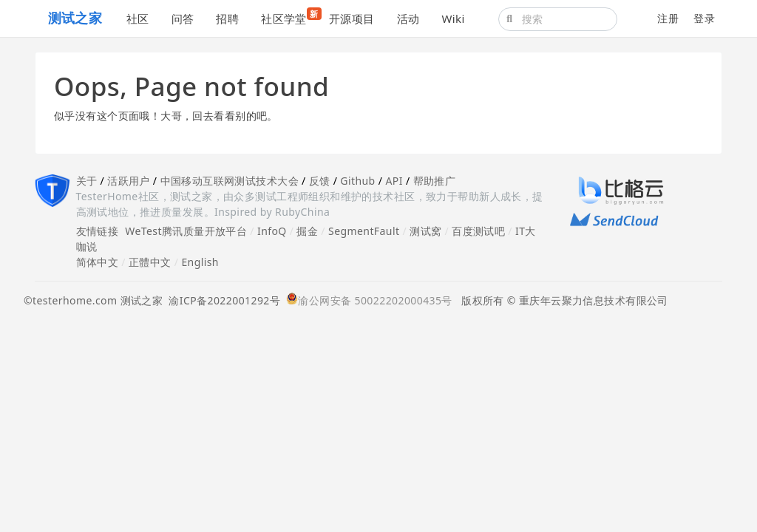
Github (357, 181)
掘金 (307, 231)
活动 (408, 18)
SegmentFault (364, 231)
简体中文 (98, 262)
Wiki (453, 18)
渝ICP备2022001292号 (221, 300)
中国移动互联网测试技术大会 (230, 181)
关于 (87, 181)
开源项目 (352, 18)
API (394, 181)
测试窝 (425, 231)
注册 (668, 18)
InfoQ (272, 231)
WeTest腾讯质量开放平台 (186, 231)
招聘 (227, 18)
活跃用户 (129, 181)
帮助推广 (435, 181)
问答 (183, 18)
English (200, 262)
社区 (138, 18)
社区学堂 (289, 17)
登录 (704, 18)
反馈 (320, 181)
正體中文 (150, 262)
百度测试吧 (478, 231)
